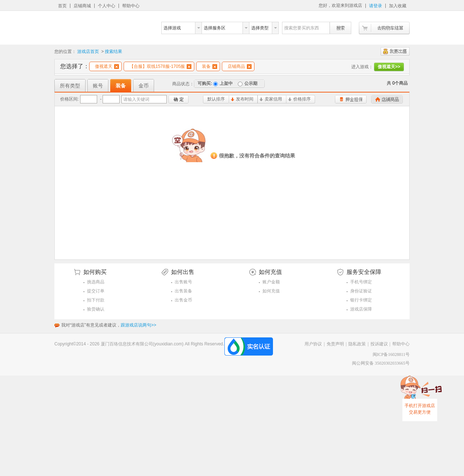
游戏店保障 (361, 309)
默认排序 (216, 99)
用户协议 (313, 344)
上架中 (223, 83)
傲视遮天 (107, 66)
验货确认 (96, 309)
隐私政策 (357, 344)
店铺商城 (82, 6)
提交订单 (96, 291)
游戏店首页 (88, 52)
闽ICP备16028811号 (391, 354)
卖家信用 (271, 99)
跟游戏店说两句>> (138, 325)
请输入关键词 (136, 99)
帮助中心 (131, 6)
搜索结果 (113, 52)
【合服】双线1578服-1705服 (160, 66)
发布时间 (242, 99)
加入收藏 (398, 6)
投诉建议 (379, 344)
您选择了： (75, 66)
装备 (210, 66)
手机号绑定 (361, 282)
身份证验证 (361, 291)
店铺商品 (240, 66)
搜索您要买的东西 (302, 28)
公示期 (248, 83)
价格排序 (299, 99)
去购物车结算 (384, 28)
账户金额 (271, 282)
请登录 (376, 6)
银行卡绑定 (361, 300)
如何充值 (271, 291)
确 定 (179, 99)
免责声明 (335, 344)
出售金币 (183, 300)
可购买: (205, 83)
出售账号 (183, 282)
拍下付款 (96, 300)
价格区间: (69, 99)
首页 (62, 6)
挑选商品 (96, 282)
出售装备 (183, 291)
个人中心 (107, 6)
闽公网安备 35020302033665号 (381, 363)
